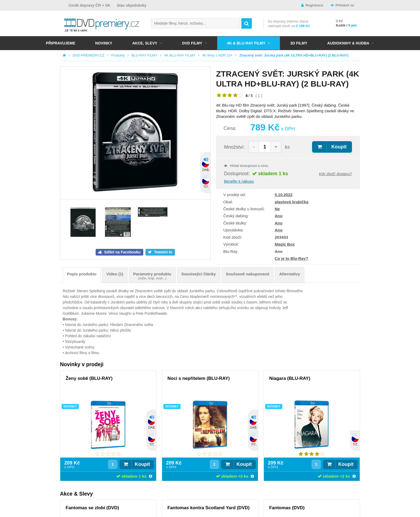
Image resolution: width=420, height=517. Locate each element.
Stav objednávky (132, 5)
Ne (277, 209)
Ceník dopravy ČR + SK (89, 5)
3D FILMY (299, 43)
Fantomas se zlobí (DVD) (92, 508)
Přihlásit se (345, 5)
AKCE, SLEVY (145, 43)
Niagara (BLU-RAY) (290, 378)
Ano (278, 216)
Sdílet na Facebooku (122, 252)
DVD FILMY (192, 43)
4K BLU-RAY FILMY (180, 55)
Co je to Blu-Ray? (291, 258)
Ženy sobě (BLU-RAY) (89, 378)
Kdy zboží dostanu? (335, 174)
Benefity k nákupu (239, 181)
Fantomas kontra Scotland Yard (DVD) (209, 508)
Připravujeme (60, 43)
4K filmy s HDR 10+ (217, 55)
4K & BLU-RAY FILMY (246, 43)
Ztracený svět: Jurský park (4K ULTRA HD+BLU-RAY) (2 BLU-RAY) (294, 55)
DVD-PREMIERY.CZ (89, 55)
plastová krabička (291, 202)
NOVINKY (104, 43)
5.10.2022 (284, 195)
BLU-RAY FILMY (145, 55)
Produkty (118, 55)
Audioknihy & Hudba (348, 43)
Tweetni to (163, 252)
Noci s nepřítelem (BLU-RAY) (199, 378)
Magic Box (285, 244)
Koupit (339, 147)
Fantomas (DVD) (287, 508)
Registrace (314, 5)
